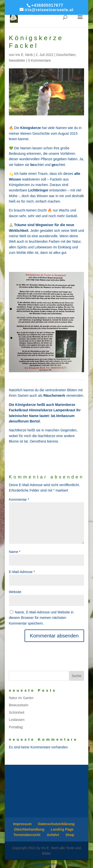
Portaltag (16, 727)
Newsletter (17, 60)
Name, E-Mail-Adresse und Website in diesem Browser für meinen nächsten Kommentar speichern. (41, 618)
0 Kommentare (39, 60)
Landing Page (62, 829)
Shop (70, 835)
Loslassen (17, 720)
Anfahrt (53, 835)
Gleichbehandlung (29, 829)
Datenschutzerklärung (56, 824)
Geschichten (66, 55)
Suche (77, 676)
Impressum (22, 824)
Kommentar (19, 500)
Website (15, 592)
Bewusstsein (19, 705)
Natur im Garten (21, 698)
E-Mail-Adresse (22, 572)
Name (15, 552)
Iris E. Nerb (24, 55)
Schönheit (17, 712)
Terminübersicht (27, 835)
